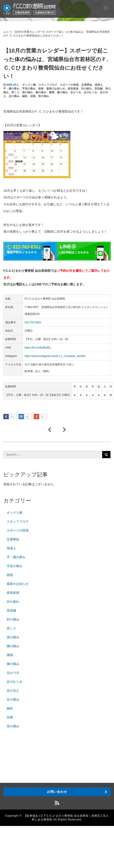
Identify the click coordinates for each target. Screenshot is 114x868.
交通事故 (87, 85)
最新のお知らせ (56, 89)
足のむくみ (91, 92)
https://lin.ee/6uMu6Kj (37, 348)
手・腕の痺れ (11, 89)
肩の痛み (27, 92)
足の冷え (13, 691)
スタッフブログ (48, 85)
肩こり (15, 92)
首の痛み (44, 96)
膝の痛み (62, 92)
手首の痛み (29, 89)
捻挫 (41, 89)
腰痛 (52, 92)
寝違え (99, 85)
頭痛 (33, 96)
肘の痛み (13, 619)
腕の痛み (41, 92)
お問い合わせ (57, 792)
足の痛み (14, 96)
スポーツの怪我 (69, 85)
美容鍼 (99, 89)
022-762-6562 (33, 322)
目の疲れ (87, 89)
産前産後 (73, 89)
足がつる (76, 92)
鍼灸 (25, 96)
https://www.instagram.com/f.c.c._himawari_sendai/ (55, 356)
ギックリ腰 (29, 85)
